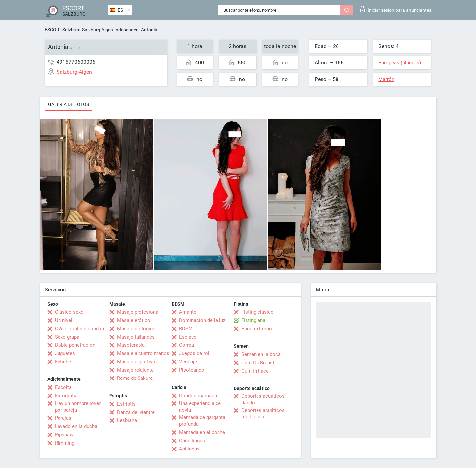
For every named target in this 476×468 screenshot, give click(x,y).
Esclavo (188, 337)
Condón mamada (198, 396)
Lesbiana (127, 420)
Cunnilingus (192, 441)
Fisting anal (254, 320)
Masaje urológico (136, 329)
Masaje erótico (134, 320)
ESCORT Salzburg (63, 30)
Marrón (386, 79)
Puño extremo (257, 329)
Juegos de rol (194, 353)
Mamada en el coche (202, 432)
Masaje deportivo (136, 362)
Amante (188, 312)
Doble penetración (75, 345)
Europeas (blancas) (400, 63)
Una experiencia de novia (200, 407)
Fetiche (63, 362)
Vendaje (188, 362)
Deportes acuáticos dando (263, 399)
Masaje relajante (135, 370)
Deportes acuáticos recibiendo (263, 414)
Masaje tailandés (136, 337)
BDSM (186, 329)
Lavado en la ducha (76, 426)
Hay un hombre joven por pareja (78, 407)
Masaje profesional (138, 312)
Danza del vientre (136, 412)
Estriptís (126, 404)
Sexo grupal (68, 337)
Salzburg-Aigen (98, 30)
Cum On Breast (258, 363)
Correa (187, 345)
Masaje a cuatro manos (143, 353)
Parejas (63, 418)
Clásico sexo (69, 312)
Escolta (63, 387)
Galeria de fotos (68, 104)
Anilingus (189, 449)
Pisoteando (192, 370)
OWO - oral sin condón (79, 329)
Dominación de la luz (202, 320)
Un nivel (64, 320)
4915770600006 (76, 62)
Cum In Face (255, 371)
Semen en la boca (261, 354)
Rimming (65, 443)
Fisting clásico (258, 312)
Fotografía (66, 396)
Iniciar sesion (396, 9)
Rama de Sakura (135, 378)
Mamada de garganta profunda (202, 421)
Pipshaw (64, 435)
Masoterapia (131, 345)
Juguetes (65, 353)
